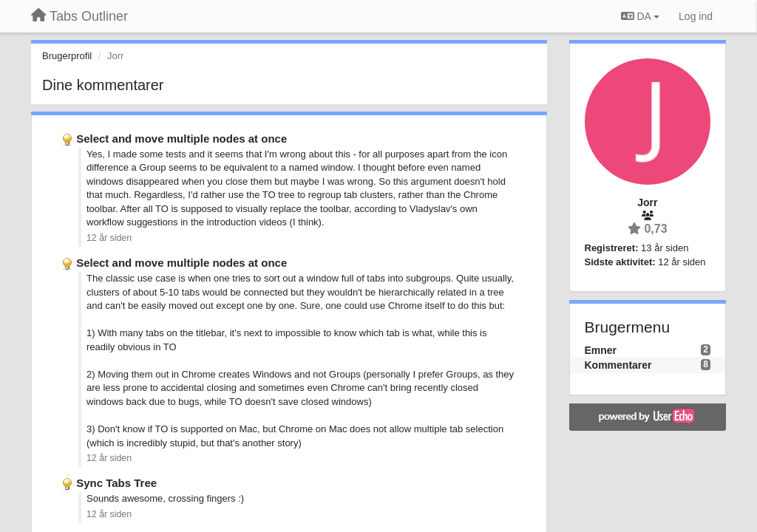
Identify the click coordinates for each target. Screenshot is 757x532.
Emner (601, 350)
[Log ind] (696, 16)
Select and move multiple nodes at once (181, 139)
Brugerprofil (67, 56)
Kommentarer (618, 365)
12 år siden (109, 238)
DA (640, 16)
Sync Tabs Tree (116, 483)
